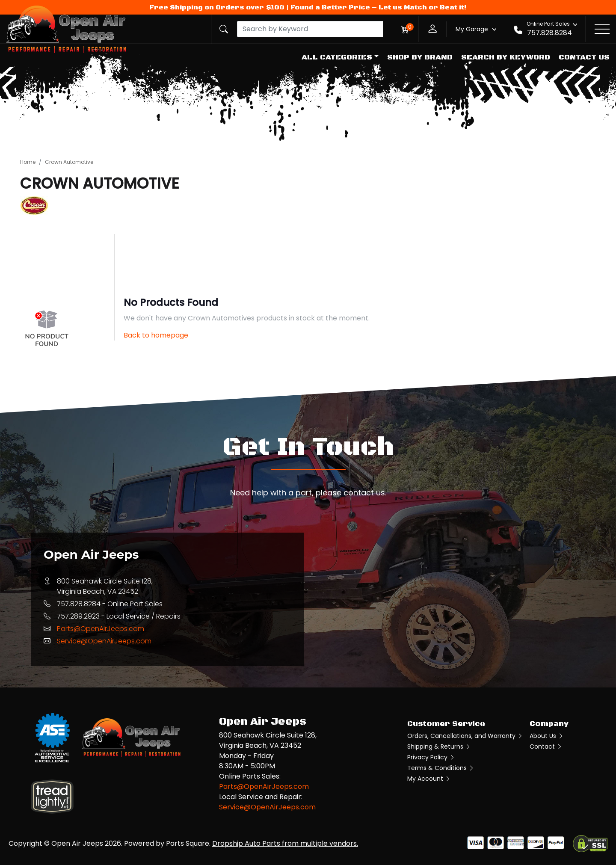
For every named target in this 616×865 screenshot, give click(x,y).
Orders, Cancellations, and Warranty (465, 736)
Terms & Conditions (441, 768)
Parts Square (188, 843)
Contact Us (584, 57)
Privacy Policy (431, 757)
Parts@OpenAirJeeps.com (101, 629)
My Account (429, 779)
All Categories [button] (337, 57)
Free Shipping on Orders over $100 (217, 7)
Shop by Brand (420, 57)
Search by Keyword (506, 57)
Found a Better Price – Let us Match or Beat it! (379, 7)
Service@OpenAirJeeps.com (104, 641)
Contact (546, 747)
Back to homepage (156, 335)
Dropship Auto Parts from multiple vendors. (285, 843)
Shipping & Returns (439, 747)
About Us (547, 736)
